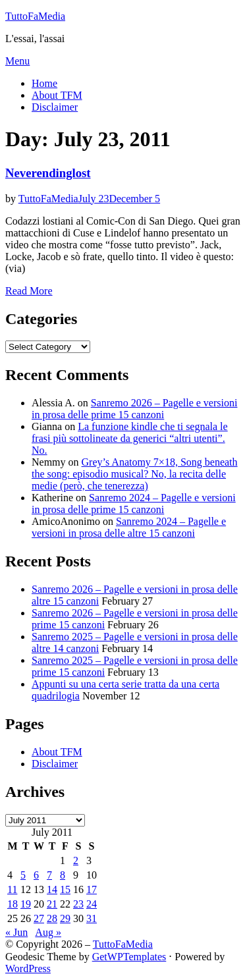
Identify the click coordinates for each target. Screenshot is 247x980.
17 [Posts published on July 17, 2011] (92, 889)
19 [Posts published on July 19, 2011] (26, 904)
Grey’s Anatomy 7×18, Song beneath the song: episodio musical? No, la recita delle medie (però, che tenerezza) (135, 474)
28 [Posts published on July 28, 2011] (52, 918)
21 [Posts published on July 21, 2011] (52, 904)
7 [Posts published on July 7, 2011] (49, 875)
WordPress (28, 968)
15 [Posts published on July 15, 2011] (65, 889)
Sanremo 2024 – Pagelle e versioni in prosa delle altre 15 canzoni (129, 527)
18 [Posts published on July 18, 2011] (13, 904)
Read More (29, 291)
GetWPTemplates (129, 957)
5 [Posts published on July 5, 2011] (23, 875)
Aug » (48, 932)
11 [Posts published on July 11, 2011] (12, 889)
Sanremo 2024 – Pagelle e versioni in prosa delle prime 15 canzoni (134, 504)
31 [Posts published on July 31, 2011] (92, 918)
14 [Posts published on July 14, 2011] (52, 889)
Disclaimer (55, 107)
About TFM (57, 95)
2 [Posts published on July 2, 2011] (76, 860)
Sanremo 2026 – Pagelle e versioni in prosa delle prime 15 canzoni (134, 409)
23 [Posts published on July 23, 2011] (78, 904)
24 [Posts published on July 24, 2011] (92, 904)
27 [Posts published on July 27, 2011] (39, 918)
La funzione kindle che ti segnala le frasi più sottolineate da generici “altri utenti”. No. (130, 438)
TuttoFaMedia (35, 16)
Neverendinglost (48, 173)
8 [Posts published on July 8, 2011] (63, 875)
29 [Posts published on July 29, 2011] (65, 918)
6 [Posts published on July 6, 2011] (36, 875)
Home (44, 83)
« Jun (16, 932)
